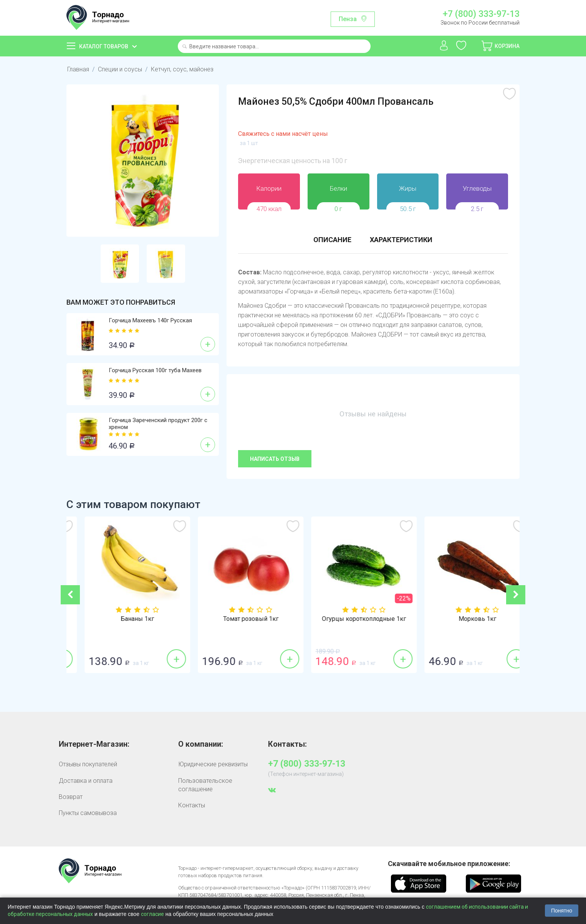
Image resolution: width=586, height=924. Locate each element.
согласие (152, 914)
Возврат (71, 797)
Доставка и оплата (86, 781)
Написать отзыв (275, 459)
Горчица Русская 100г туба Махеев (155, 370)
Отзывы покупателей (88, 764)
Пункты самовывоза (88, 813)
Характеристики (401, 240)
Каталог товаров (104, 46)
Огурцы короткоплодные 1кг (463, 619)
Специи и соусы (120, 69)
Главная (78, 69)
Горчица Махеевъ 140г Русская (150, 320)
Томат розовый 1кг (350, 619)
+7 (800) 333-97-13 (481, 14)
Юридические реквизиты (213, 764)
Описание (332, 240)
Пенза (348, 19)
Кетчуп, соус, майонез (182, 69)
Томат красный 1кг (123, 619)
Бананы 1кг (236, 619)
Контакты (192, 805)
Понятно (562, 911)
